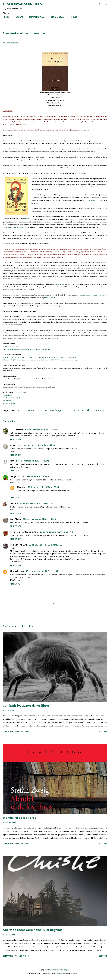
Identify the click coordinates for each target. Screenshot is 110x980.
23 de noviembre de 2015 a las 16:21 (43, 571)
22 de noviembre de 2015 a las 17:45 (57, 532)
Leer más (103, 732)
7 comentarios (22, 956)
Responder (16, 439)
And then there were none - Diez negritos (33, 930)
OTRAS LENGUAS (56, 17)
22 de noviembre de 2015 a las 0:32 (35, 476)
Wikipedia (27, 218)
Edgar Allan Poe (18, 227)
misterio (35, 411)
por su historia (68, 411)
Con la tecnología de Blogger (55, 970)
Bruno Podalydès (51, 298)
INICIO (5, 17)
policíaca (54, 411)
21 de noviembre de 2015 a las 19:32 (32, 461)
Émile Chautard (86, 295)
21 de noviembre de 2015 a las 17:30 (38, 445)
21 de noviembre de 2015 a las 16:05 (41, 430)
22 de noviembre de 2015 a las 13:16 (39, 519)
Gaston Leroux (22, 411)
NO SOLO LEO (16, 430)
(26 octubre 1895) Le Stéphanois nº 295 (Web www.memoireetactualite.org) (40, 357)
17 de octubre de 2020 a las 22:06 (43, 487)
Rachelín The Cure (19, 545)
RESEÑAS (18, 17)
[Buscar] (100, 4)
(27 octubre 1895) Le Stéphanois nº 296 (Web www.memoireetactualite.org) (40, 360)
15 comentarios (22, 732)
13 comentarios (22, 844)
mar (12, 461)
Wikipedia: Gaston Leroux (11, 346)
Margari (14, 476)
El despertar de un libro (22, 4)
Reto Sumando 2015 (9, 403)
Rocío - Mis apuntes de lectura (24, 532)
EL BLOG (72, 17)
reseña (81, 411)
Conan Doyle (7, 227)
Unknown (22, 487)
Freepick (59, 974)
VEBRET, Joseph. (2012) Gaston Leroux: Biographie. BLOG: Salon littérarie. (27, 349)
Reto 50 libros (7, 395)
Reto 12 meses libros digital (11, 398)
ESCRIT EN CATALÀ (35, 17)
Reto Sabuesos (7, 401)
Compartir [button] (99, 411)
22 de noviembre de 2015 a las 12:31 (37, 503)
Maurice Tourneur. (99, 295)
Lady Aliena (15, 519)
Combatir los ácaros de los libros (26, 705)
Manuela (14, 503)
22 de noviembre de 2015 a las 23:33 (46, 545)
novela (45, 411)
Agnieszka (15, 445)
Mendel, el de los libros (19, 818)
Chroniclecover (17, 571)
